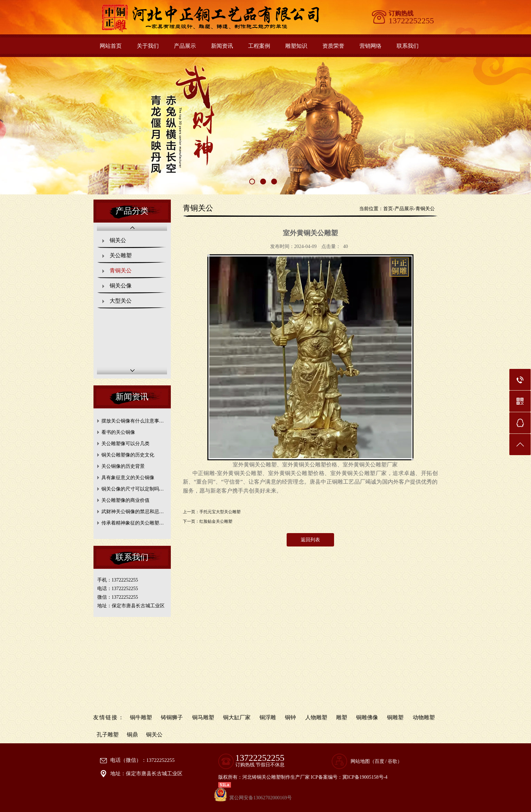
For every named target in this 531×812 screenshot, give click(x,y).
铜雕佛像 (367, 717)
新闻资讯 (222, 46)
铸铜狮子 (172, 717)
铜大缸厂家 (237, 717)
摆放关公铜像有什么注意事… (133, 421)
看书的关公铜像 (118, 432)
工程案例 (259, 46)
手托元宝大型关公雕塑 (220, 512)
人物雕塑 (316, 717)
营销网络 (370, 46)
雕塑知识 (296, 46)
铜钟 (290, 717)
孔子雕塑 (108, 735)
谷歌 (392, 761)
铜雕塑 (395, 717)
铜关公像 (121, 286)
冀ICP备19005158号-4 (365, 777)
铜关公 (118, 240)
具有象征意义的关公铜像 (128, 478)
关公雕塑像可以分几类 (125, 444)
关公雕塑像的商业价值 (125, 500)
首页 (388, 209)
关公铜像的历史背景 (123, 466)
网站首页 (111, 46)
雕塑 (342, 717)
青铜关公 (121, 270)
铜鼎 (132, 735)
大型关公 (121, 301)
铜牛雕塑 (141, 717)
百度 (379, 761)
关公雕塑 (121, 255)
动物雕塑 (424, 717)
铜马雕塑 (203, 717)
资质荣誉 (333, 46)
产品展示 (185, 46)
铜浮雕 (268, 717)
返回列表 (310, 540)
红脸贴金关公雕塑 (216, 521)
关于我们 (148, 46)
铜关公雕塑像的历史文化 (128, 455)
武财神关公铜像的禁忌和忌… (133, 512)
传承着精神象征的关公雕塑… (133, 523)
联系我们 (408, 46)
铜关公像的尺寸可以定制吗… (133, 489)
